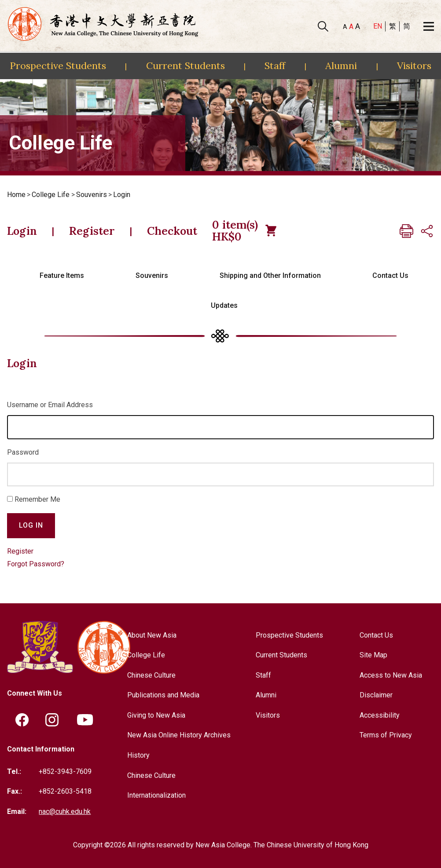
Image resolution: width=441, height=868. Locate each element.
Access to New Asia (391, 675)
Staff (275, 66)
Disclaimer (376, 695)
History (138, 755)
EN (378, 26)
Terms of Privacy (386, 735)
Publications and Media (163, 695)
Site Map (373, 655)
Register (92, 231)
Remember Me (37, 499)
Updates (224, 305)
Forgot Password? (36, 564)
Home (16, 195)
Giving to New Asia (156, 715)
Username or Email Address (50, 405)
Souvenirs (92, 195)
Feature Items (62, 275)
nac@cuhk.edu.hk (65, 811)
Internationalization (156, 795)
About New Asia (152, 635)
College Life (51, 195)
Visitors (414, 66)
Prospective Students (58, 66)
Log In (31, 525)
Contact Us (390, 275)
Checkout (172, 231)
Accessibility (380, 715)
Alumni (341, 66)
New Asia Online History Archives (179, 735)
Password (23, 452)
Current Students (186, 66)
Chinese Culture (151, 675)
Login (122, 195)
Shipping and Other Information (270, 275)
